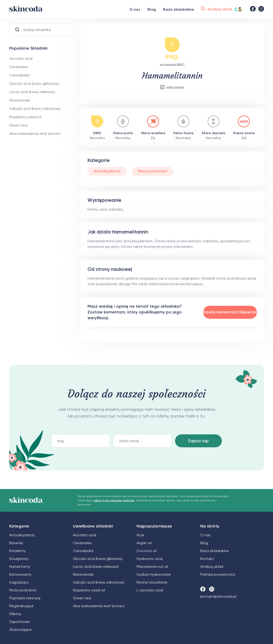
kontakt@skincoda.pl (218, 596)
